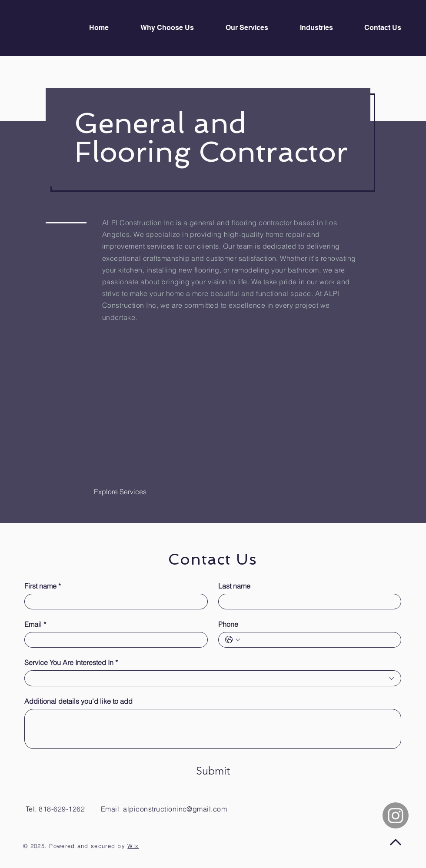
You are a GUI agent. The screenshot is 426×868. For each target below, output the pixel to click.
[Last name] (307, 602)
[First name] (113, 602)
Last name (234, 586)
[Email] (113, 640)
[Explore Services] (120, 492)
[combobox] (213, 678)
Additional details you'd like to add (78, 701)
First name (43, 586)
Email (35, 624)
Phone (228, 624)
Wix (133, 846)
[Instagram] (396, 815)
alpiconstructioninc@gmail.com (175, 809)
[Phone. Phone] (319, 640)
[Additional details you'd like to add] (213, 729)
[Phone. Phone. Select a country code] (233, 640)
